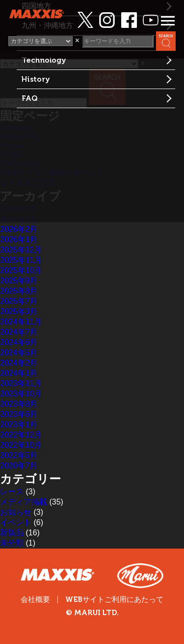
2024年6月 (19, 342)
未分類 (12, 543)
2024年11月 (21, 322)
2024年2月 (19, 363)
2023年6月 (19, 414)
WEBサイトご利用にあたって (114, 600)
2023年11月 (21, 383)
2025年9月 (19, 281)
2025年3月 (19, 311)
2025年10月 (21, 270)
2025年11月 (21, 260)
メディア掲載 (24, 502)
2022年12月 (21, 435)
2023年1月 (19, 425)
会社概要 (35, 599)
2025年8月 (19, 291)
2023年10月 (21, 394)
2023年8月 (19, 404)
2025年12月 (21, 250)
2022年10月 (21, 445)
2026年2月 (19, 229)
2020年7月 (19, 466)
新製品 (12, 533)
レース (12, 492)
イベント (16, 522)
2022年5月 (19, 455)
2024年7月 (19, 332)
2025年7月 (19, 301)
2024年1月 (19, 373)
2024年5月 (19, 353)
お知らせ (16, 512)
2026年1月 (19, 240)
